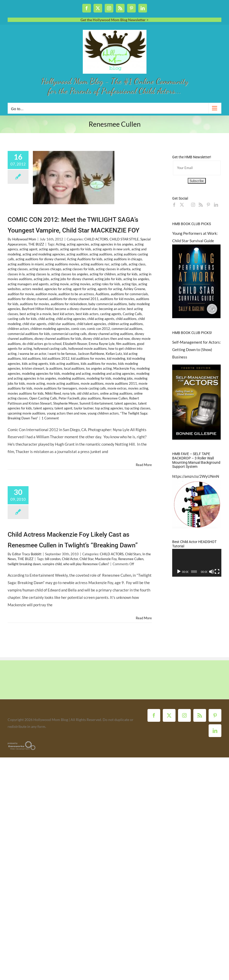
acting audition (77, 254)
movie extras (117, 388)
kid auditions (32, 358)
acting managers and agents (28, 284)
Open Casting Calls (43, 398)
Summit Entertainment (96, 403)
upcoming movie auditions (26, 413)
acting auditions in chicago (123, 259)
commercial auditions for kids (29, 334)
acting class (137, 264)
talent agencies (125, 403)
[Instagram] (193, 205)
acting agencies (78, 244)
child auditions (126, 319)
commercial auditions (127, 329)
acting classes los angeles (70, 274)
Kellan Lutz (114, 354)
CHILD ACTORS (96, 239)
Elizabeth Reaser (75, 344)
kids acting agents (35, 364)
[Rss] (201, 205)
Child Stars (133, 554)
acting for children (103, 274)
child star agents (34, 324)
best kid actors (63, 314)
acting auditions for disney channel (41, 259)
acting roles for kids (106, 284)
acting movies (80, 284)
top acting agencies (109, 408)
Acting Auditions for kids (85, 259)
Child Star (86, 559)
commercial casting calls (69, 334)
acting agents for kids (76, 249)
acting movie (59, 284)
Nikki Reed (53, 393)
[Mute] (211, 572)
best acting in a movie (35, 314)
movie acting (36, 383)
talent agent (63, 408)
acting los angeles (136, 279)
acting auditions (101, 254)
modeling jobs (123, 378)
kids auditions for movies (99, 364)
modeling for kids (99, 378)
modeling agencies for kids (41, 373)
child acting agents (101, 319)
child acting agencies (71, 319)
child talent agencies (91, 324)
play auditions (91, 398)
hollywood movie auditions (87, 349)
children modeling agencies (50, 329)
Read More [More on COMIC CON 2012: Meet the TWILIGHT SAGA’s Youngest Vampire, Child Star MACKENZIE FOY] (144, 465)
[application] (197, 563)
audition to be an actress (76, 294)
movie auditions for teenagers (56, 388)
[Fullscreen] (217, 572)
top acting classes (137, 408)
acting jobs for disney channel (72, 279)
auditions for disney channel (28, 299)
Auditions (102, 294)
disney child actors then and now (106, 339)
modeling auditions (71, 378)
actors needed (32, 289)
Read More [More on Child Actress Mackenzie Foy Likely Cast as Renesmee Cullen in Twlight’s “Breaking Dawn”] (144, 618)
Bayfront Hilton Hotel (38, 309)
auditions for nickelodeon (69, 304)
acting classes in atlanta (113, 269)
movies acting (138, 388)
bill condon (53, 559)
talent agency (43, 408)
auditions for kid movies (117, 299)
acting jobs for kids (108, 279)
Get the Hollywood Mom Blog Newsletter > (114, 20)
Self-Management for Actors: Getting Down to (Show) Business (197, 350)
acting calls (119, 264)
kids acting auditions (64, 364)
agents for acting (110, 289)
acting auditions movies (62, 264)
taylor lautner (84, 408)
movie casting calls (92, 388)
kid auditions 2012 (56, 358)
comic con (78, 329)
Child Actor (70, 559)
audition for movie (21, 294)
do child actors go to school (42, 344)
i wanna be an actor (32, 354)
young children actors (103, 413)
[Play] (179, 572)
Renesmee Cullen (115, 398)
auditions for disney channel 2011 (74, 299)
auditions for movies (35, 304)
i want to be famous (62, 354)
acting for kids (127, 274)
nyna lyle (69, 393)
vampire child (52, 564)
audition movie (46, 294)
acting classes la (38, 274)
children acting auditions (125, 324)
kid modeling (116, 358)
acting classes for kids (78, 269)
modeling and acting (76, 373)
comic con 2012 (98, 329)
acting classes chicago (45, 269)
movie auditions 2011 (121, 383)
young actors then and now (66, 413)
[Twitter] (182, 205)
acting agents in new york (111, 249)
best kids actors (87, 314)
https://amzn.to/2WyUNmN (196, 476)
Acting (60, 244)
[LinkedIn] (216, 205)
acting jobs (41, 279)
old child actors (88, 393)
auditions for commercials (129, 294)
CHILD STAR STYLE (124, 239)
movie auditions (92, 383)
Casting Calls (132, 314)
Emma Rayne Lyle (102, 344)
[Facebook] (174, 205)
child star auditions (62, 324)
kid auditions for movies (88, 358)
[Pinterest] (208, 205)
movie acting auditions (63, 383)
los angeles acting (99, 368)
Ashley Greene (134, 289)
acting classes (18, 269)
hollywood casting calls (50, 349)
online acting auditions (116, 393)
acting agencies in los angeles (112, 244)
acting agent (28, 249)
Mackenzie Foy (124, 368)
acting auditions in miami (26, 264)
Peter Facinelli (69, 398)
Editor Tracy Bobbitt (27, 554)
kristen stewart (33, 368)
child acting (46, 319)
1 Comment (50, 418)
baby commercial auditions (108, 304)
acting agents (49, 249)
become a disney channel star (76, 309)
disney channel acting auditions (111, 334)
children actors (18, 329)
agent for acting (85, 289)
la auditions (54, 368)
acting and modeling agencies (44, 254)
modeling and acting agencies (113, 373)
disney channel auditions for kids (58, 339)
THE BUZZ (36, 244)
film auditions (126, 344)
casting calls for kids (22, 319)
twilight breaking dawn (24, 564)
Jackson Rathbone (91, 354)
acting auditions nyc (95, 264)
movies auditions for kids (26, 393)
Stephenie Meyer (66, 403)
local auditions (74, 368)
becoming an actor (112, 309)
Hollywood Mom (24, 239)
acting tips (129, 284)
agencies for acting (58, 289)
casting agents (111, 314)
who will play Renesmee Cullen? (86, 564)
